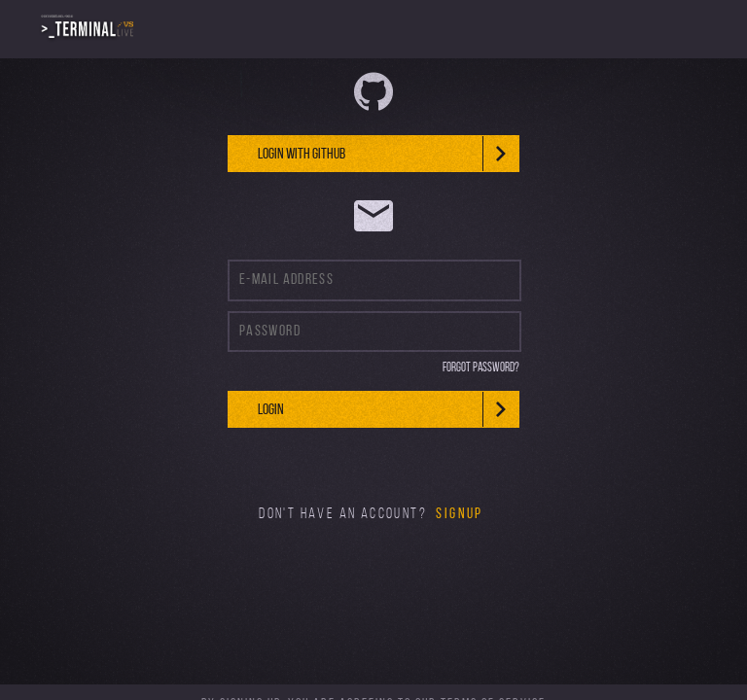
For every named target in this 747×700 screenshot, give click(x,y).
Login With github (388, 154)
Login (388, 409)
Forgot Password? (481, 368)
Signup (459, 514)
